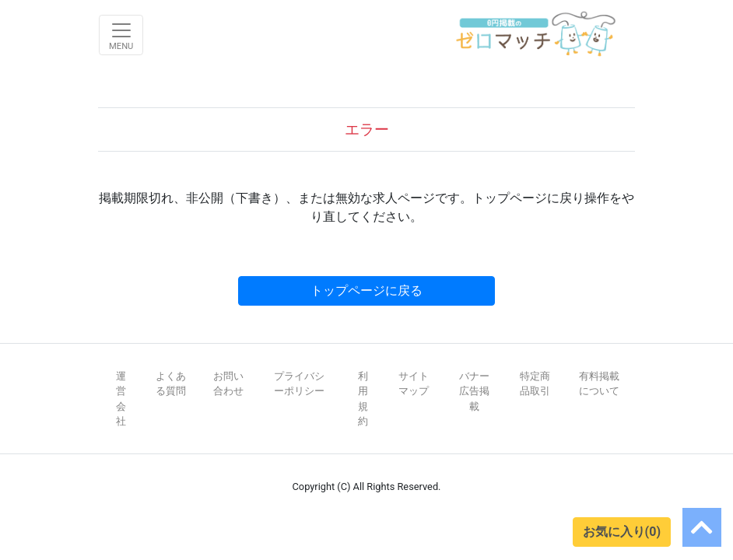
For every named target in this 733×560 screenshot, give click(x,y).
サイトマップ (414, 383)
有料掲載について (599, 383)
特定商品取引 (535, 383)
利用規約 (363, 399)
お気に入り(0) (622, 532)
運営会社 (121, 399)
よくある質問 (171, 383)
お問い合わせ (228, 383)
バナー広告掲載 (474, 391)
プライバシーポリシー (299, 383)
